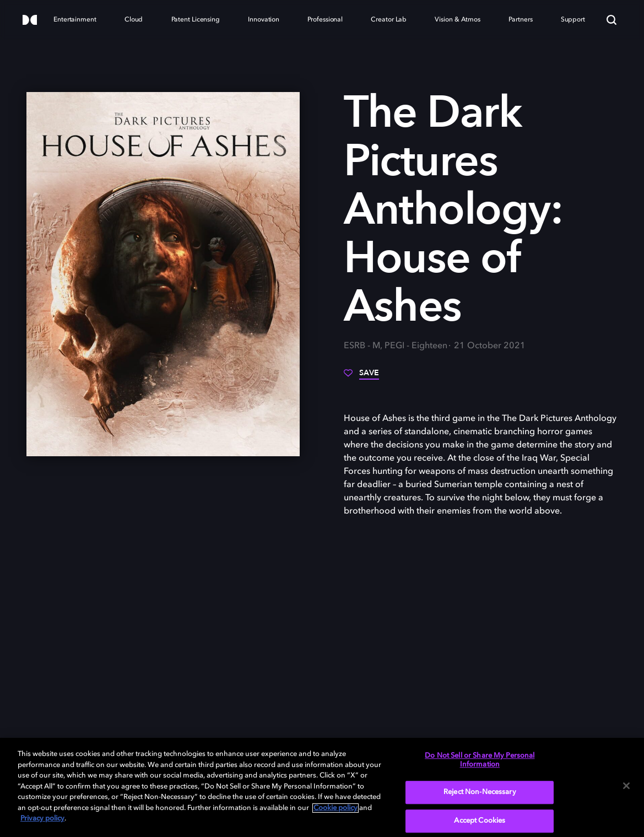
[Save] (361, 377)
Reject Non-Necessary (480, 793)
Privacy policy (42, 819)
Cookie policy (335, 808)
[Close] (626, 786)
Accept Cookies (480, 821)
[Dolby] (30, 21)
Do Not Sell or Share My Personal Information (480, 760)
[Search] (611, 20)
